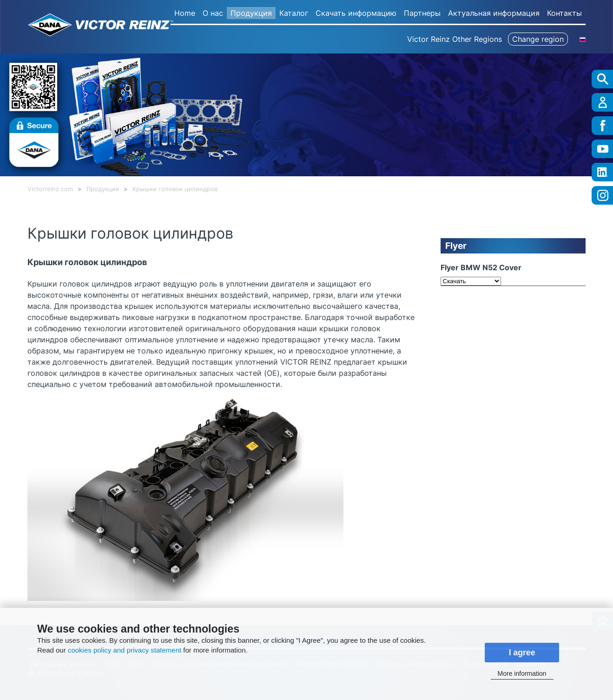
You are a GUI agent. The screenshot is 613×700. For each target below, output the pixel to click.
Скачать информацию (356, 13)
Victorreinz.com (50, 189)
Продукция (251, 13)
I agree (522, 653)
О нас (213, 13)
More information (522, 673)
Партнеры (422, 13)
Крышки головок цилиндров (175, 189)
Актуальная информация (494, 13)
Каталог (294, 13)
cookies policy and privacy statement (125, 650)
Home (185, 13)
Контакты (564, 13)
